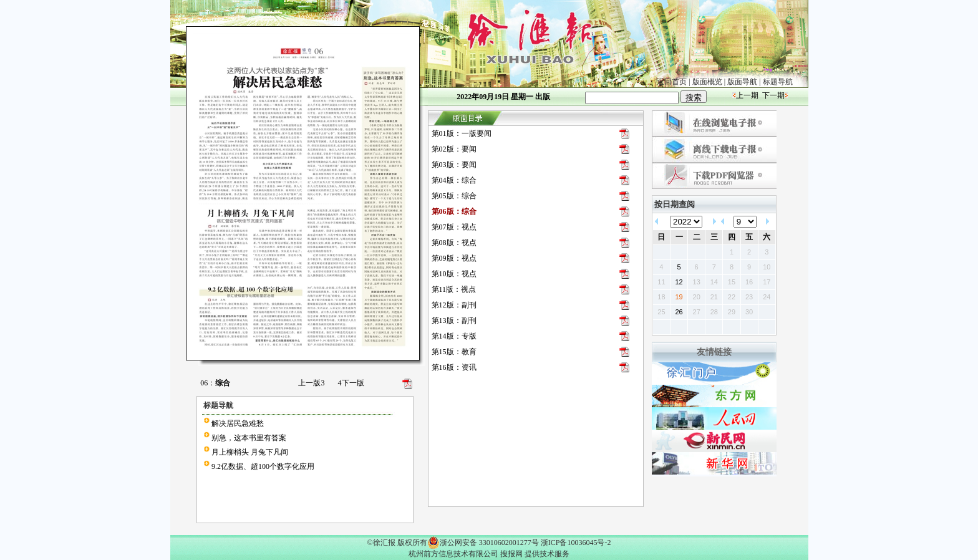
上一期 (747, 95)
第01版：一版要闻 (462, 133)
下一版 (351, 383)
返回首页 (672, 82)
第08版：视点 (454, 243)
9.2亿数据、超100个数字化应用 (263, 466)
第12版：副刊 (454, 305)
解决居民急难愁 (238, 423)
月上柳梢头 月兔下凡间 (250, 452)
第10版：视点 (454, 274)
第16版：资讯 (454, 367)
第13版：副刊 (454, 321)
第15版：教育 (454, 352)
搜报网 (511, 554)
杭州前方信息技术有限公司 (453, 554)
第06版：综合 (454, 211)
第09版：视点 (454, 258)
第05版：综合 (454, 196)
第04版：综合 (454, 180)
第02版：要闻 (454, 149)
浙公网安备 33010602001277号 (483, 543)
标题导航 (778, 82)
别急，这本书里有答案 (249, 438)
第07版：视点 (454, 227)
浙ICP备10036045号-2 (576, 543)
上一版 (311, 383)
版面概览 (707, 82)
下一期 (773, 95)
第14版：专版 (454, 336)
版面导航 (742, 82)
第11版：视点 (454, 289)
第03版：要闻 (454, 165)
